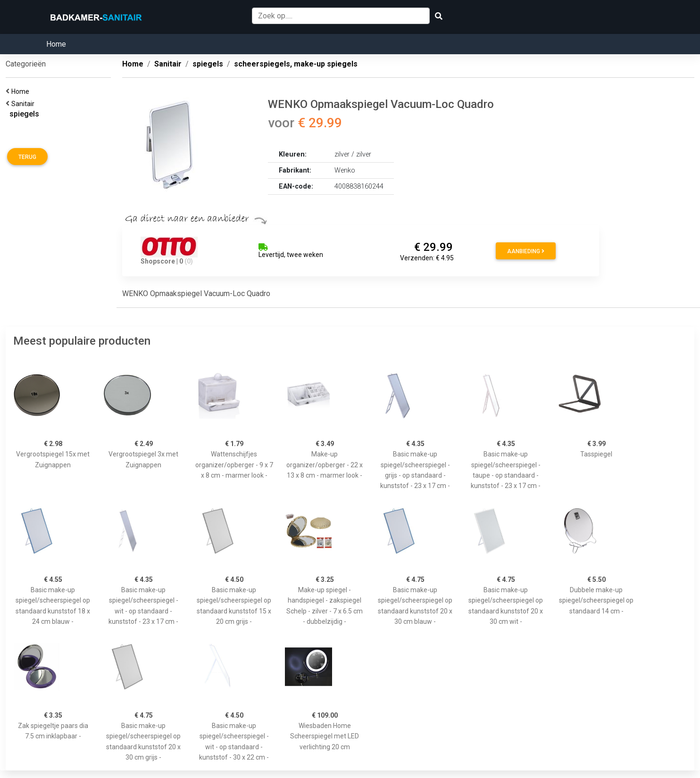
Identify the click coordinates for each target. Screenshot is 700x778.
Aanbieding (526, 251)
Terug (27, 157)
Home (56, 44)
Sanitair (24, 104)
